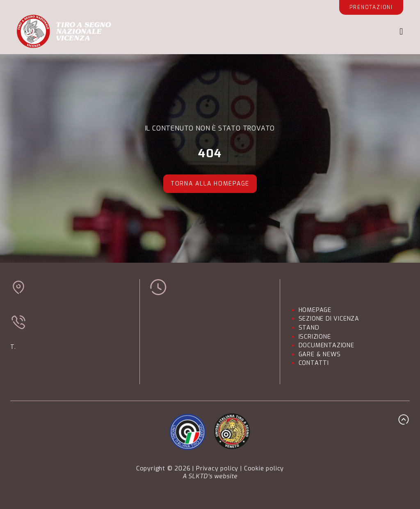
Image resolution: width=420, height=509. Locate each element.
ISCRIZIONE (315, 337)
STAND (309, 328)
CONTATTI (314, 363)
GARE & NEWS (320, 354)
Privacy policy (217, 469)
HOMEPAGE (315, 310)
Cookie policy (264, 469)
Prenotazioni (371, 7)
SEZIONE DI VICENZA (329, 319)
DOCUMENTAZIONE (326, 345)
